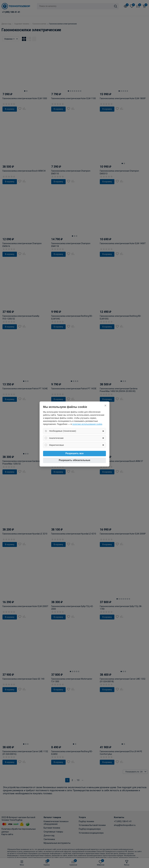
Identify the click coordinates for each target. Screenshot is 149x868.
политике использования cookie (87, 424)
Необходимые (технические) (63, 431)
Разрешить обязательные (74, 460)
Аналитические (56, 438)
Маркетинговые (57, 445)
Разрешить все (75, 453)
